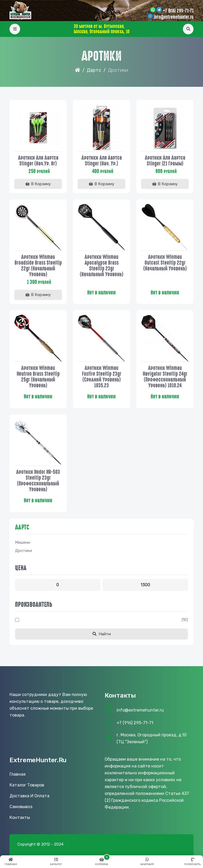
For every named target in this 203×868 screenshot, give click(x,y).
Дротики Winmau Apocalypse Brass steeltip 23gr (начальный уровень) (102, 266)
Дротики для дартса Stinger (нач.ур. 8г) (38, 160)
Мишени (23, 543)
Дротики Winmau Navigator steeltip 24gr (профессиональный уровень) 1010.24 (165, 377)
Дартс (94, 70)
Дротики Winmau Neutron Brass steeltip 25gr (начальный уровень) (38, 377)
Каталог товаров (27, 786)
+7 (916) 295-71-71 (178, 11)
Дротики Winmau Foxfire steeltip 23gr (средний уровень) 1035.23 (102, 377)
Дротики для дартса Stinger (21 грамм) (165, 160)
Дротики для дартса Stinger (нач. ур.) (102, 160)
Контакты (20, 818)
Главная (18, 775)
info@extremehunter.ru (174, 17)
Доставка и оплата (29, 796)
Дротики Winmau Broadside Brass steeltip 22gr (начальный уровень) (38, 266)
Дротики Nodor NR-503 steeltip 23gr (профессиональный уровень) (38, 481)
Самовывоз (21, 807)
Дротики (24, 551)
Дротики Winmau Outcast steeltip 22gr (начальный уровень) (165, 263)
